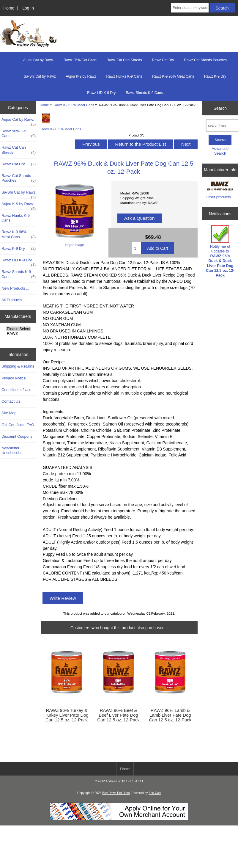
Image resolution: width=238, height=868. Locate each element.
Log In (28, 8)
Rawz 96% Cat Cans (80, 60)
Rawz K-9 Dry (215, 76)
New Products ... (15, 288)
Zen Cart (155, 793)
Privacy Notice (14, 378)
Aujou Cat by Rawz (38, 60)
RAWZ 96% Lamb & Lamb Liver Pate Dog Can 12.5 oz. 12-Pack (170, 715)
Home (9, 8)
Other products (218, 197)
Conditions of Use (16, 390)
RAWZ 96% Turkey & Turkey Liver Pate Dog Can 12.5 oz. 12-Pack (67, 715)
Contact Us (11, 401)
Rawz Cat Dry (163, 60)
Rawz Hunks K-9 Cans (124, 76)
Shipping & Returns (18, 366)
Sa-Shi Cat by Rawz (40, 76)
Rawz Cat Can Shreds (124, 60)
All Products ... (14, 300)
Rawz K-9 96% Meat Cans (74, 105)
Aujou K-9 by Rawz (81, 76)
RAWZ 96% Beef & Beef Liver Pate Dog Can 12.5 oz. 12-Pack (118, 715)
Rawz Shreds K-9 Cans (144, 93)
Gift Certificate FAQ (18, 425)
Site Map (9, 413)
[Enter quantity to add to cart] (137, 248)
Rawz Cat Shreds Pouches (205, 60)
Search (220, 108)
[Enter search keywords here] (190, 8)
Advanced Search (220, 151)
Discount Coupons (17, 436)
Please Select (18, 329)
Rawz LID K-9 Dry (101, 93)
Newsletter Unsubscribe (12, 450)
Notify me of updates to (220, 251)
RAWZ (18, 334)
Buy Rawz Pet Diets (116, 793)
